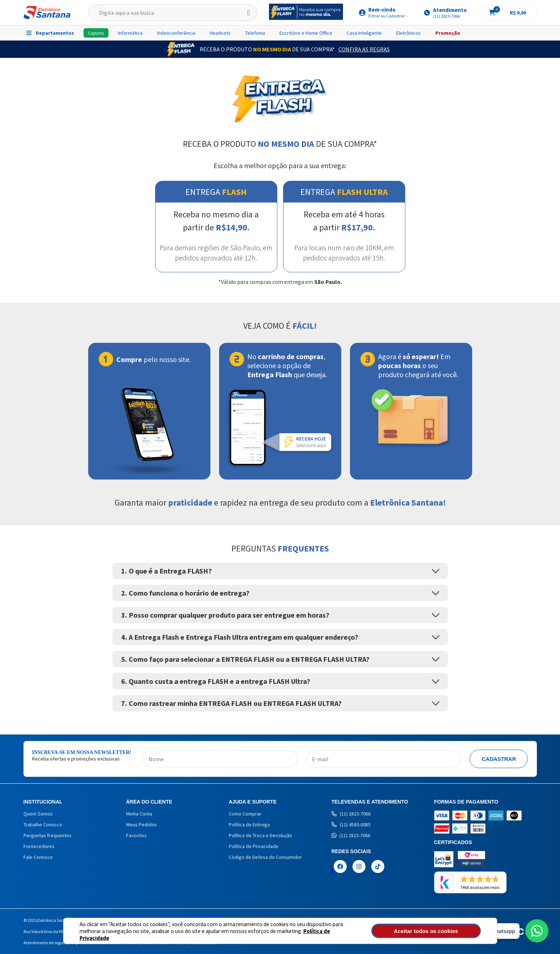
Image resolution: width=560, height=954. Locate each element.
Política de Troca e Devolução (260, 835)
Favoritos (136, 835)
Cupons (96, 33)
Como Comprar (245, 814)
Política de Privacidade (306, 934)
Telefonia (255, 33)
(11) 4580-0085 (351, 825)
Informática (130, 33)
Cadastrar (499, 759)
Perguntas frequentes (48, 835)
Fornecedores (39, 846)
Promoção (448, 33)
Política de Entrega (249, 825)
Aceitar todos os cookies (441, 931)
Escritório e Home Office (306, 33)
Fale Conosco (38, 857)
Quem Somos (38, 814)
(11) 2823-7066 (351, 814)
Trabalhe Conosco (43, 825)
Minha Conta (139, 814)
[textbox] (173, 13)
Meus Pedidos (142, 825)
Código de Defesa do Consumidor (265, 857)
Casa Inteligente (364, 33)
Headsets (220, 33)
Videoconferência (176, 33)
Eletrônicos (409, 33)
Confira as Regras (364, 49)
